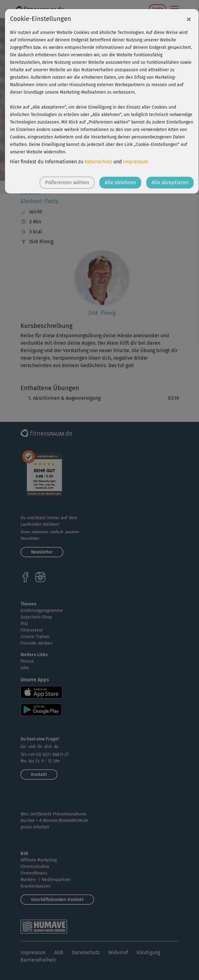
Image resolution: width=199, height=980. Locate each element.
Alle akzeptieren (170, 182)
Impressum (136, 162)
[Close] (189, 19)
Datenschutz (98, 162)
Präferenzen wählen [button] (67, 182)
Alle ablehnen (120, 182)
